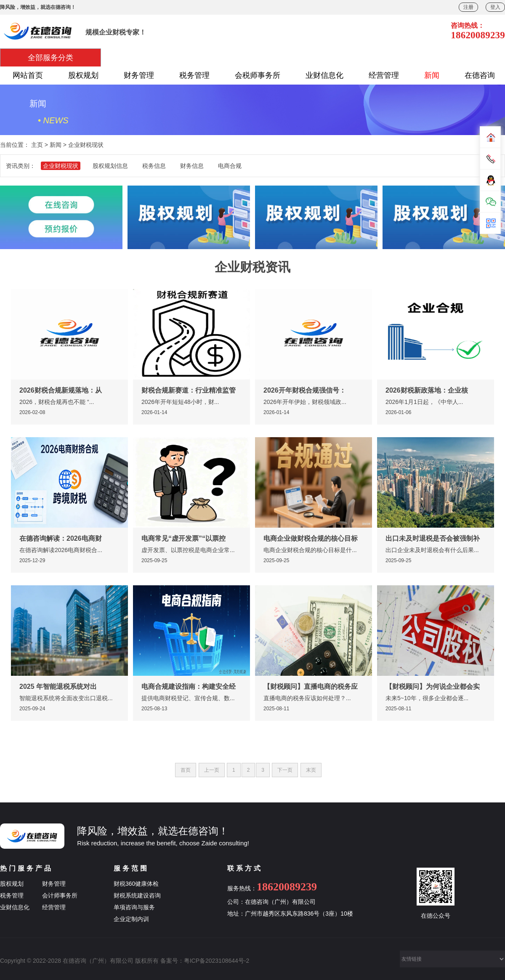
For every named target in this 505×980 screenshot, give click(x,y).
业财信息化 (324, 75)
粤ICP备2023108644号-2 (217, 961)
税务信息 (154, 166)
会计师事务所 (60, 895)
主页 (37, 145)
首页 (186, 770)
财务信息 (192, 166)
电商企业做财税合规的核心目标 (311, 538)
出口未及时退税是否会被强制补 (433, 538)
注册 (468, 7)
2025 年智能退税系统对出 (58, 687)
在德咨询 (480, 75)
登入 (495, 7)
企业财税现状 (86, 145)
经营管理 (384, 75)
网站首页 (28, 75)
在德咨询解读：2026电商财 (61, 538)
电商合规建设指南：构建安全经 (189, 687)
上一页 (212, 770)
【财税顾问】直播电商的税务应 (311, 687)
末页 (311, 770)
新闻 (432, 75)
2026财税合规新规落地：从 (61, 390)
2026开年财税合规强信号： (305, 390)
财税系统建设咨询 (137, 895)
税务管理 (194, 75)
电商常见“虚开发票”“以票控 (183, 538)
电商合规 (230, 166)
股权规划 (83, 75)
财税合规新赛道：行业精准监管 (189, 390)
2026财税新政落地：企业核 (427, 390)
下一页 (285, 770)
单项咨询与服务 (134, 907)
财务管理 (139, 75)
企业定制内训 (131, 919)
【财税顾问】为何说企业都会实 (433, 687)
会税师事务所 (258, 75)
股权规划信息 (110, 166)
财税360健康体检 (136, 884)
